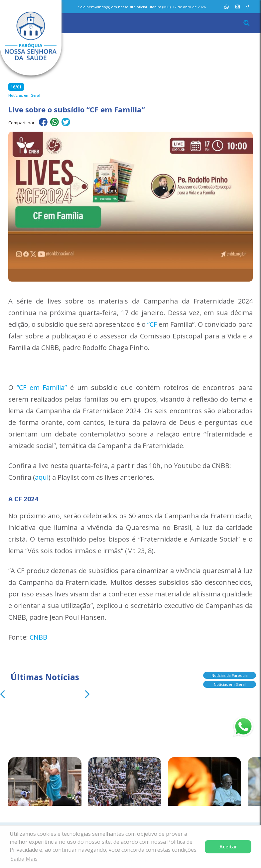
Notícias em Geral (230, 683)
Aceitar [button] (228, 847)
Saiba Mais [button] (24, 859)
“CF (152, 324)
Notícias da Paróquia (230, 674)
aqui (42, 477)
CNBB (38, 637)
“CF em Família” (42, 387)
